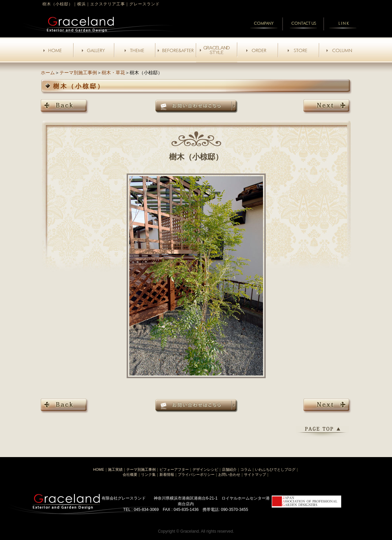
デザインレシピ (205, 469)
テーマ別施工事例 (78, 73)
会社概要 (130, 474)
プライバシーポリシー (196, 474)
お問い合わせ (229, 474)
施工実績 (115, 469)
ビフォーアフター (174, 469)
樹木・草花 (113, 73)
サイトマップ (255, 474)
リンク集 (148, 474)
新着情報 (167, 474)
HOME (99, 469)
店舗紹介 (229, 469)
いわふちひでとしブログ (275, 469)
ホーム (48, 73)
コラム (246, 469)
